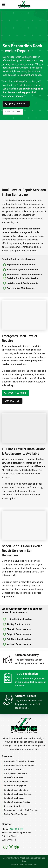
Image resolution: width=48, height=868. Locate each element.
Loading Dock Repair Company (18, 794)
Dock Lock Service (13, 769)
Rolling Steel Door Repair (16, 814)
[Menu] (4, 5)
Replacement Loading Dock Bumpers (21, 810)
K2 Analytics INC (30, 864)
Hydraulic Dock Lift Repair (16, 781)
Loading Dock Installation (16, 790)
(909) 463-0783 (16, 829)
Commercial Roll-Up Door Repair (19, 765)
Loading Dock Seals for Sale (17, 802)
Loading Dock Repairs (14, 798)
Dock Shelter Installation (15, 773)
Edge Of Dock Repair (14, 777)
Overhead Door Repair (14, 806)
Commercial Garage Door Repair (19, 761)
